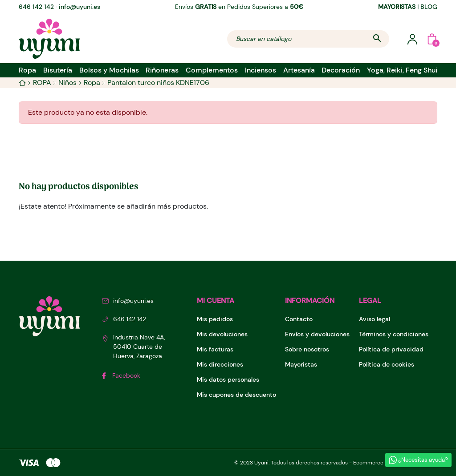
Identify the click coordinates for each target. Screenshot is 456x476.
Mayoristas (301, 364)
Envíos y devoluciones (317, 334)
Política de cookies (387, 364)
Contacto (299, 319)
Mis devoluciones (222, 334)
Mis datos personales (228, 379)
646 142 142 (36, 7)
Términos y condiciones (394, 334)
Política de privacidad (391, 349)
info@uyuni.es (79, 7)
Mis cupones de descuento (236, 395)
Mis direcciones (220, 364)
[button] (432, 39)
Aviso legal (375, 319)
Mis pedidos (215, 319)
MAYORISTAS (397, 7)
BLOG (429, 7)
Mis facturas (215, 349)
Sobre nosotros (307, 349)
